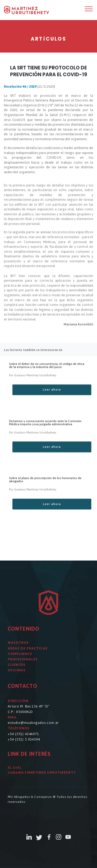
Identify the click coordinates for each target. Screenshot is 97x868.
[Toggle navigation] (89, 9)
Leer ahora (52, 398)
